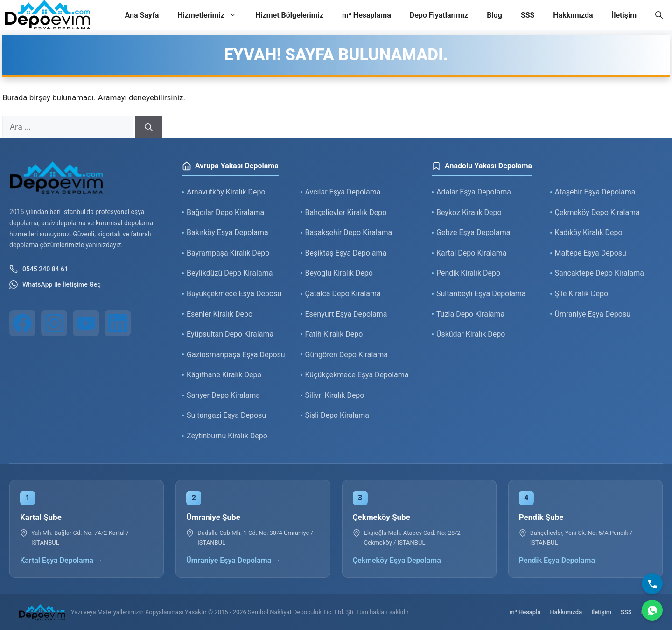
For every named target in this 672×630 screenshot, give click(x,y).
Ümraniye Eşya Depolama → (233, 560)
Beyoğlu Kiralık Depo (339, 273)
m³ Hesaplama (367, 15)
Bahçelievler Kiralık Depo (346, 212)
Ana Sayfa (142, 15)
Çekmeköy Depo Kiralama (597, 212)
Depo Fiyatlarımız (439, 15)
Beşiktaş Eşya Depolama (346, 253)
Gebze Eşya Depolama (473, 232)
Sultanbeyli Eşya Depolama (481, 294)
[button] (659, 15)
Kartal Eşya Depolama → (61, 560)
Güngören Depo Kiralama (346, 355)
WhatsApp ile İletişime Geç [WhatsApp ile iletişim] (55, 284)
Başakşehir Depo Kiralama (349, 232)
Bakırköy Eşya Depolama (227, 232)
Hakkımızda (573, 15)
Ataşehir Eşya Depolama (595, 192)
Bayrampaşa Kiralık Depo (228, 253)
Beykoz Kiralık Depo (469, 212)
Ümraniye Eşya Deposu (593, 314)
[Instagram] (54, 323)
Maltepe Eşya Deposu (591, 253)
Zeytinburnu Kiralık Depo (227, 436)
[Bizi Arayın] (652, 584)
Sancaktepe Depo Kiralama (600, 273)
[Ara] (149, 127)
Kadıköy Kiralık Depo (589, 232)
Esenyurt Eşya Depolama (346, 314)
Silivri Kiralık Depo (335, 395)
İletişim (624, 15)
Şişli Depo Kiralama (337, 415)
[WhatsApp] (652, 610)
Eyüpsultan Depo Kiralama (230, 334)
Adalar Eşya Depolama (474, 192)
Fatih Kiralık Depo (334, 334)
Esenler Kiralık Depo (220, 314)
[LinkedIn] (118, 323)
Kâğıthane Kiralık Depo (224, 375)
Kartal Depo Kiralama (471, 253)
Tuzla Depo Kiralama (470, 314)
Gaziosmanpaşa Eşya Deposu (236, 355)
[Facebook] (22, 323)
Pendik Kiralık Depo (468, 273)
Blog (494, 15)
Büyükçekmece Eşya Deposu (234, 294)
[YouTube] (86, 323)
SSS (528, 15)
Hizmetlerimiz (212, 15)
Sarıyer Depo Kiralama (223, 395)
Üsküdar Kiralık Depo (471, 334)
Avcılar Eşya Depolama (343, 192)
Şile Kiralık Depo (582, 294)
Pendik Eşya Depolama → (562, 560)
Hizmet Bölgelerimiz (289, 15)
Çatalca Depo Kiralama (343, 294)
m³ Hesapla (525, 612)
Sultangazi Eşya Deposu (226, 415)
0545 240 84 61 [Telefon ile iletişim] (39, 269)
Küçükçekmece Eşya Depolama (357, 375)
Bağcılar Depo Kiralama (225, 212)
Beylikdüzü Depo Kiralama (230, 273)
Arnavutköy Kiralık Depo (226, 192)
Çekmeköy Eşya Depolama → (402, 560)
